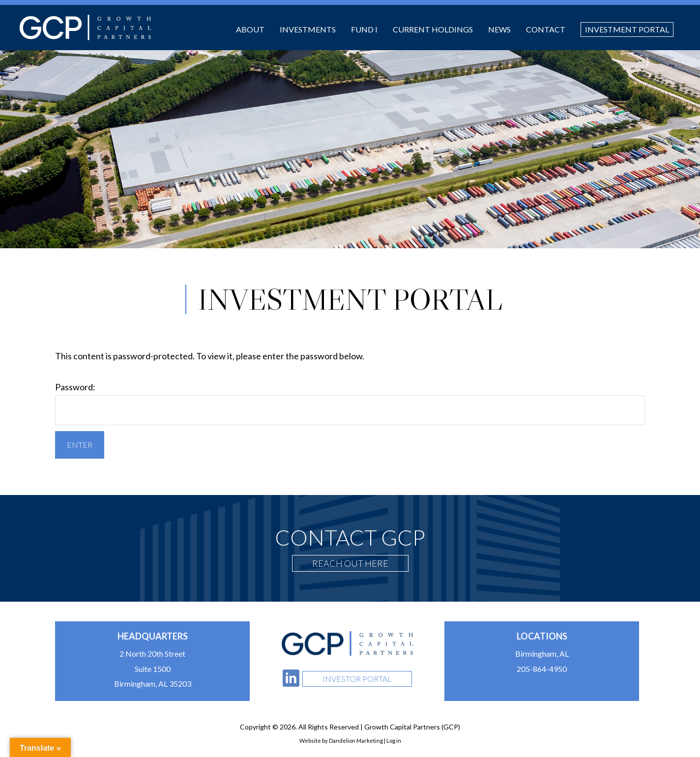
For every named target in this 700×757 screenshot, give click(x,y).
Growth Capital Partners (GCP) (85, 28)
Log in (394, 741)
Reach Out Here (350, 563)
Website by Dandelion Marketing (341, 741)
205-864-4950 (542, 669)
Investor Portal (357, 679)
